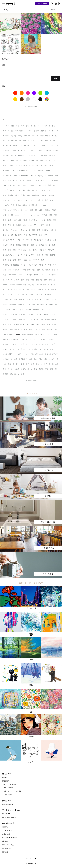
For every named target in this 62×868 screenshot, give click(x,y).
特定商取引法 (6, 848)
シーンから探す (8, 787)
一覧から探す (8, 795)
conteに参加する (8, 804)
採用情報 (5, 852)
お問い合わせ (6, 834)
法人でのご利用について (10, 838)
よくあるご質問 (7, 830)
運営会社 (5, 827)
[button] (31, 107)
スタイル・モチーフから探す (12, 791)
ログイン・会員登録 (42, 4)
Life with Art (6, 814)
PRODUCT (5, 781)
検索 (55, 78)
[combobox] (54, 10)
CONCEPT (5, 777)
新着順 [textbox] (53, 10)
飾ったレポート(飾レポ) (10, 817)
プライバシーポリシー (9, 845)
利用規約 (5, 841)
